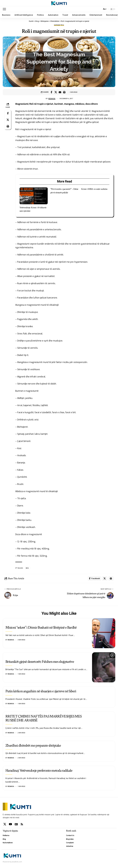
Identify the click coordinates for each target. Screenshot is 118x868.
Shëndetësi (59, 25)
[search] (99, 9)
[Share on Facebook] (51, 92)
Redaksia (52, 99)
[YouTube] (10, 825)
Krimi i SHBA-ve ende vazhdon (94, 189)
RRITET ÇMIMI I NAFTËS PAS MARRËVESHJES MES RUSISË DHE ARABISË (43, 719)
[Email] (60, 92)
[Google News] (16, 825)
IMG (27, 568)
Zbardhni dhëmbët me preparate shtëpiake (33, 746)
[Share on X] (56, 92)
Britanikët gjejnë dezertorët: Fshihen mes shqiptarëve (40, 662)
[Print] (64, 92)
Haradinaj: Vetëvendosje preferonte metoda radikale (39, 771)
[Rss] (22, 825)
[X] (5, 825)
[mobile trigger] (5, 9)
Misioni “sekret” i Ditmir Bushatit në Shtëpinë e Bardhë (41, 628)
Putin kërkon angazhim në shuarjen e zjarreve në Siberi (41, 692)
